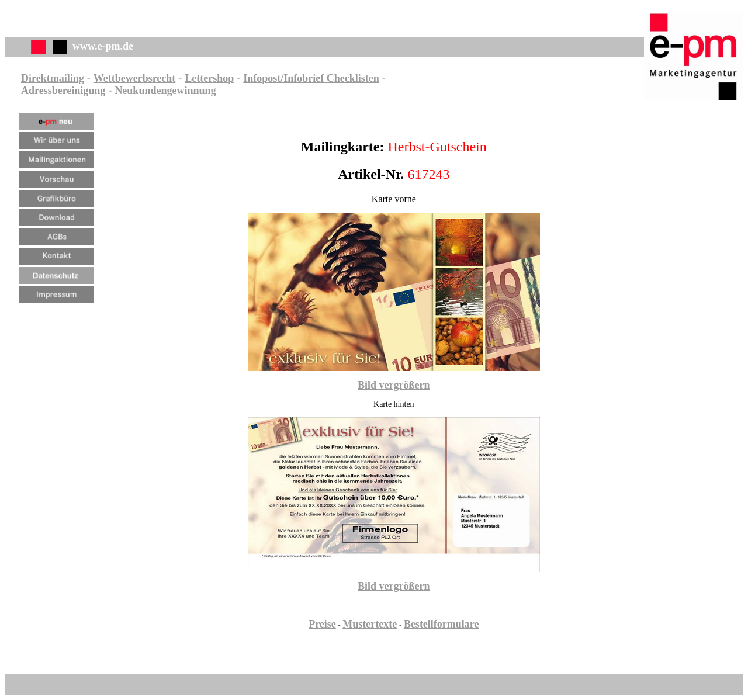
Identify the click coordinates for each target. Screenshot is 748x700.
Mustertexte (370, 624)
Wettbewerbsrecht (135, 78)
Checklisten (352, 78)
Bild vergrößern (394, 385)
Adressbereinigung (63, 91)
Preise (322, 624)
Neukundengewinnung (165, 91)
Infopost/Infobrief (283, 78)
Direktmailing (53, 78)
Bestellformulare (441, 624)
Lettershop (209, 78)
